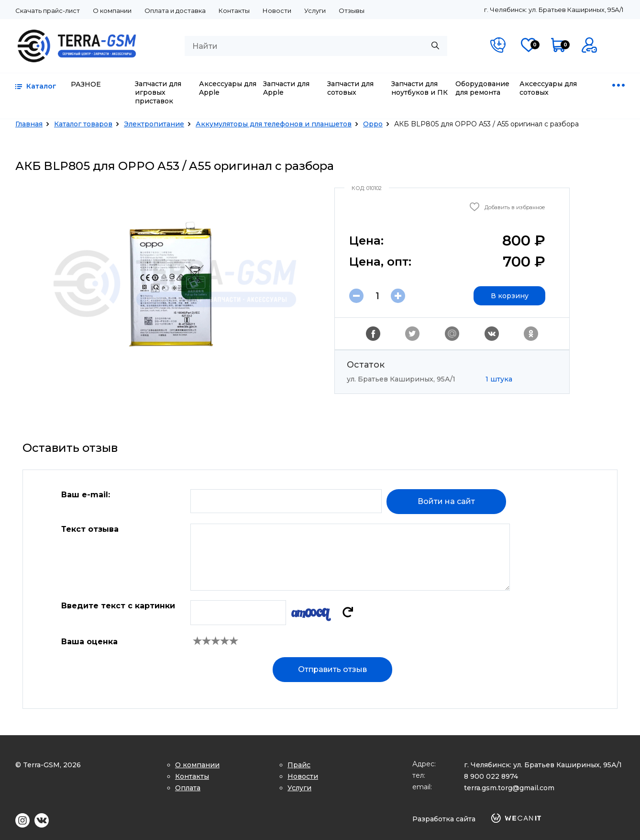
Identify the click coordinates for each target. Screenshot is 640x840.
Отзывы (352, 11)
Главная (29, 124)
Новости (277, 11)
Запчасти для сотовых (350, 88)
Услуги (315, 11)
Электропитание (154, 124)
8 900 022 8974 (491, 776)
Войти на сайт (446, 501)
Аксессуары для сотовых (548, 88)
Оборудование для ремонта (482, 88)
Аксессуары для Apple (228, 88)
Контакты (234, 11)
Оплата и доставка (175, 11)
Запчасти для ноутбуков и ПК (419, 88)
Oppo (373, 124)
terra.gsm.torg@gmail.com (509, 788)
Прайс (299, 765)
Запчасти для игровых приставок (158, 92)
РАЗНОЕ (86, 84)
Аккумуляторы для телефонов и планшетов (274, 124)
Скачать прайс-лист (48, 11)
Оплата (188, 788)
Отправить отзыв (332, 669)
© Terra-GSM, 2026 (48, 765)
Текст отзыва (90, 529)
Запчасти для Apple (286, 88)
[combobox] (316, 46)
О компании (112, 11)
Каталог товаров (83, 124)
